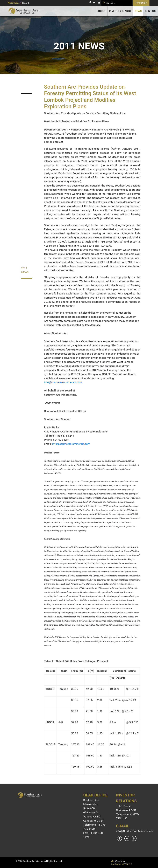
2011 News (25, 270)
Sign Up (141, 3)
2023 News (25, 86)
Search (101, 0)
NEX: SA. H (15, 3)
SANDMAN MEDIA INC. (122, 864)
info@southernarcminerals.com (63, 382)
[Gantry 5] (23, 11)
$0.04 (26, 3)
